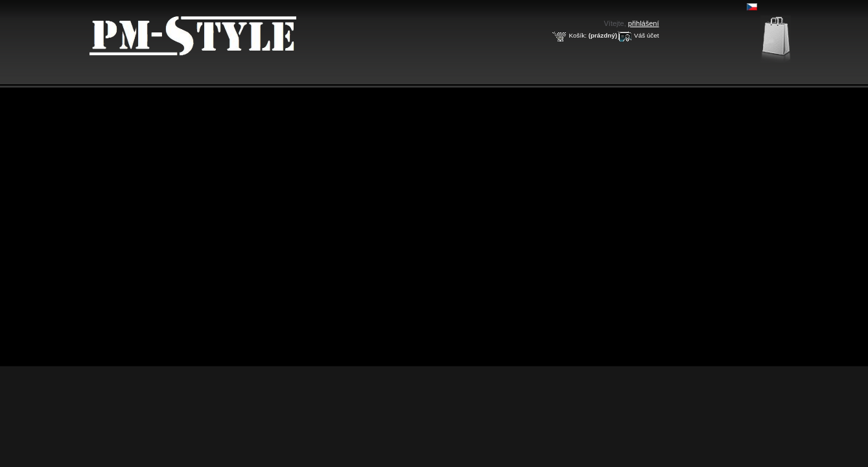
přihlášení (644, 23)
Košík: (577, 35)
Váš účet (646, 35)
